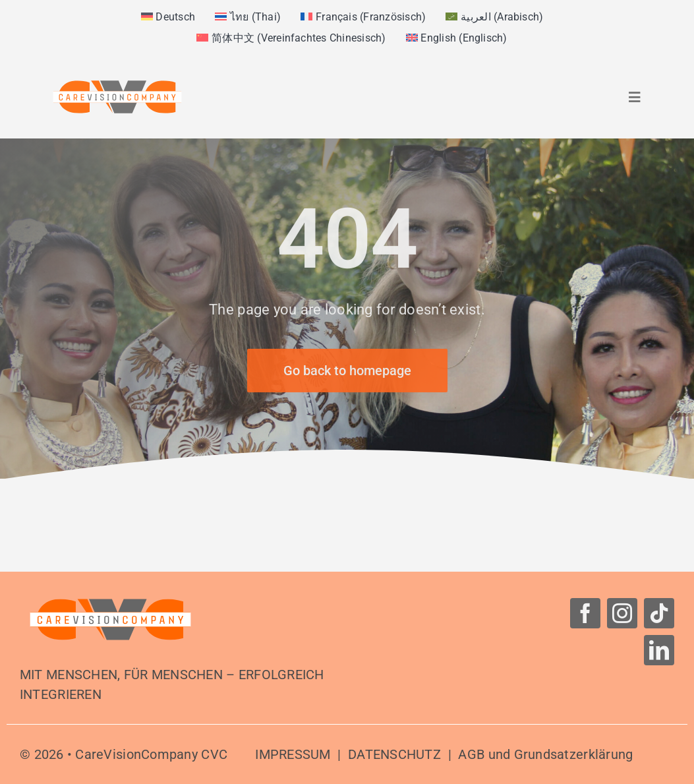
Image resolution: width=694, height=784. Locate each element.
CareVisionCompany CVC (151, 754)
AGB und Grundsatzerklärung (545, 754)
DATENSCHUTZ (394, 754)
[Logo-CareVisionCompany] (110, 604)
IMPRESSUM (293, 754)
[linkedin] (659, 650)
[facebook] (585, 613)
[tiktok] (659, 613)
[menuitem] (168, 17)
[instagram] (622, 613)
